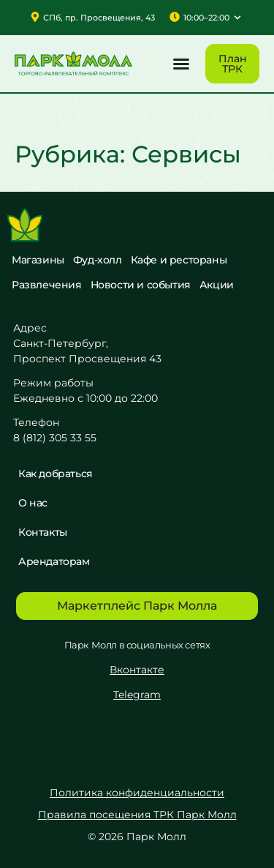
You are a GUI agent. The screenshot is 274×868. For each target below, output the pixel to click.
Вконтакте (137, 670)
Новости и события (141, 285)
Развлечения (47, 285)
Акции (217, 285)
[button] (181, 64)
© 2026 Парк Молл (137, 837)
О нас (33, 503)
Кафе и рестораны (179, 260)
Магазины (38, 260)
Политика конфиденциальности (137, 793)
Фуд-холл (98, 260)
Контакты (43, 532)
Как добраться (56, 474)
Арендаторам (54, 561)
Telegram (137, 695)
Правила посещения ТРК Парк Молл (137, 815)
